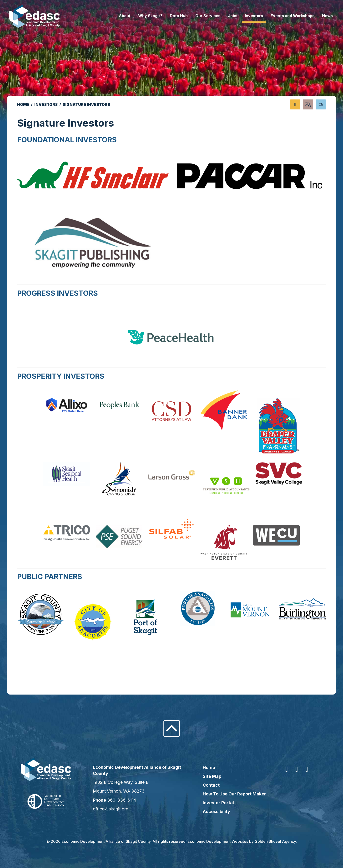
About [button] (117, 16)
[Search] (321, 104)
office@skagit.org (114, 809)
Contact (210, 785)
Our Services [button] (200, 16)
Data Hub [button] (171, 16)
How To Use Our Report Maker (233, 794)
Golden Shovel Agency (275, 841)
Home (208, 767)
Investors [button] (246, 16)
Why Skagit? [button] (142, 16)
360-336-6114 (125, 800)
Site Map (211, 776)
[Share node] (295, 104)
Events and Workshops (285, 16)
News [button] (320, 16)
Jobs (225, 16)
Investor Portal (217, 803)
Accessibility (215, 811)
